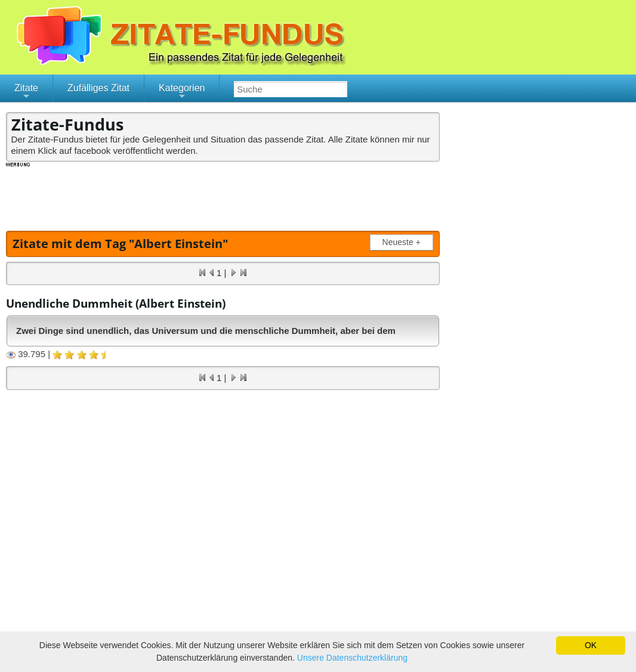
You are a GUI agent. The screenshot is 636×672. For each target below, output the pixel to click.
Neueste (404, 242)
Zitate (26, 92)
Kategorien (182, 92)
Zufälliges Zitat (98, 88)
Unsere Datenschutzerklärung (352, 658)
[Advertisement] (223, 195)
